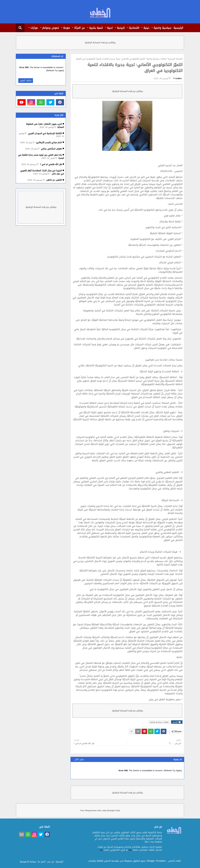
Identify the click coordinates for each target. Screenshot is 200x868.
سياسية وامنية (162, 28)
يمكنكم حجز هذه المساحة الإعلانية (100, 43)
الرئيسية (178, 28)
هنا (130, 850)
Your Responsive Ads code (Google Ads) (100, 810)
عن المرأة (80, 28)
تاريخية (121, 28)
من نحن (51, 861)
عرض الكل (79, 759)
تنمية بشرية (96, 28)
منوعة (67, 28)
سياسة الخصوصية (28, 861)
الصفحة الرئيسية (175, 59)
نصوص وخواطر (51, 28)
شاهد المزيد (26, 80)
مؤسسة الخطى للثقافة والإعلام (104, 861)
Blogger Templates (156, 861)
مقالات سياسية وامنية (156, 59)
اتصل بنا (42, 861)
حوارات (34, 28)
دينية (146, 28)
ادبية (110, 28)
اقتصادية (134, 28)
